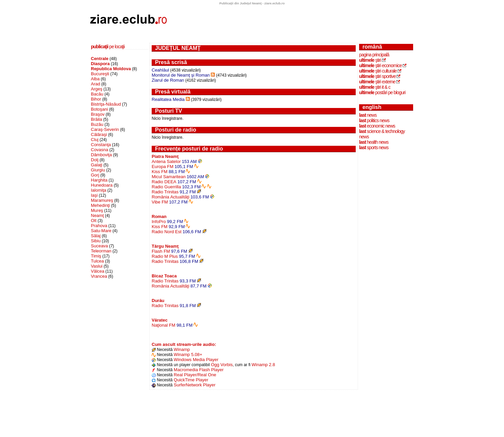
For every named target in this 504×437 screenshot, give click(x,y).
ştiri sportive (377, 76)
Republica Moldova (111, 69)
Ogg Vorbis (222, 365)
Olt (94, 221)
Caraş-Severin (105, 129)
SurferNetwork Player (195, 385)
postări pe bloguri (382, 92)
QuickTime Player (191, 380)
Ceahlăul (160, 70)
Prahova (99, 226)
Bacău (97, 94)
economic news (377, 126)
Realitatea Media (168, 99)
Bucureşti (100, 74)
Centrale (100, 59)
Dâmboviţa (101, 155)
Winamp (182, 349)
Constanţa (101, 145)
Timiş (96, 256)
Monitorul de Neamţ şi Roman (181, 75)
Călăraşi (99, 134)
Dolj (95, 160)
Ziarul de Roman (168, 80)
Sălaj (96, 236)
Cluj (95, 140)
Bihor (96, 99)
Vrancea (99, 276)
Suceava (99, 246)
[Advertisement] (292, 21)
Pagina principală (374, 55)
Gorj (95, 175)
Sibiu (96, 241)
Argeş (97, 89)
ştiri (370, 60)
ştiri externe (377, 82)
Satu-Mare (101, 231)
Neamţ (97, 215)
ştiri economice (380, 65)
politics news (374, 120)
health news (374, 142)
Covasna (99, 150)
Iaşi (94, 195)
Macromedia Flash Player (198, 370)
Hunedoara (102, 185)
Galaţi (97, 165)
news (368, 115)
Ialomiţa (99, 190)
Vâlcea (98, 271)
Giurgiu (98, 170)
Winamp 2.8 (263, 365)
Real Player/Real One (195, 375)
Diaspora (100, 64)
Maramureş (102, 200)
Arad (95, 84)
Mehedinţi (100, 205)
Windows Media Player (196, 360)
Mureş (97, 210)
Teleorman (101, 251)
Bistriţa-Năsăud (106, 104)
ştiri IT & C (375, 87)
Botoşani (99, 109)
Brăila (96, 119)
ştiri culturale (378, 71)
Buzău (97, 124)
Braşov (98, 114)
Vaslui (97, 266)
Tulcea (97, 261)
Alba (95, 79)
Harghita (99, 180)
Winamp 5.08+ (188, 354)
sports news (374, 147)
